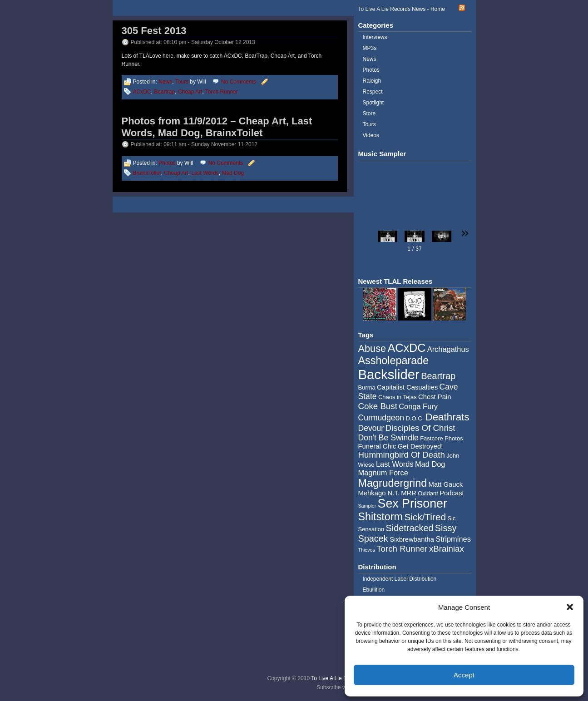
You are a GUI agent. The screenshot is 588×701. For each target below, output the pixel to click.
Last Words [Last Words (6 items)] (395, 464)
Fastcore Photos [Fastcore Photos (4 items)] (441, 438)
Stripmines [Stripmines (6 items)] (453, 539)
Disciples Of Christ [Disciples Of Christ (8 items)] (420, 428)
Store (369, 114)
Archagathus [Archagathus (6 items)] (448, 349)
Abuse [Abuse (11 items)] (372, 348)
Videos (371, 135)
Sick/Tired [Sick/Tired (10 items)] (425, 517)
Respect (373, 92)
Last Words (205, 173)
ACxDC (142, 92)
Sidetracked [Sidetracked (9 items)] (410, 528)
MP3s (370, 48)
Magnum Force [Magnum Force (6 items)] (383, 473)
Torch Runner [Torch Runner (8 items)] (402, 549)
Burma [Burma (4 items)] (367, 388)
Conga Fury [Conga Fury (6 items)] (418, 406)
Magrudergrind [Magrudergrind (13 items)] (393, 483)
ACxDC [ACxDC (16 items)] (406, 348)
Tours (182, 82)
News (165, 82)
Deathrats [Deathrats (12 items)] (447, 417)
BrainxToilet (147, 173)
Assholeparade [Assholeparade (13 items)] (394, 360)
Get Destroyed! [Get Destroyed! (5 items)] (420, 446)
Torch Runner (222, 92)
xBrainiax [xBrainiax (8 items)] (447, 549)
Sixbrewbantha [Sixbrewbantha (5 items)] (412, 539)
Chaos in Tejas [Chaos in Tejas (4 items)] (398, 397)
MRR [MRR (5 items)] (409, 493)
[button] (570, 607)
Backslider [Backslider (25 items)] (389, 374)
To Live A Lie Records (337, 678)
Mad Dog (233, 173)
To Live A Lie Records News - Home (402, 9)
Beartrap (164, 92)
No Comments (239, 82)
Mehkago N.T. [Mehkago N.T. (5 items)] (379, 493)
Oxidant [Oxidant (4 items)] (428, 493)
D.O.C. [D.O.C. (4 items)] (415, 418)
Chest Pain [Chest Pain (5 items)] (435, 397)
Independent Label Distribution (400, 579)
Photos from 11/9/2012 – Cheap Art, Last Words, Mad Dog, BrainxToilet (217, 127)
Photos (167, 163)
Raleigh (372, 81)
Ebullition (374, 590)
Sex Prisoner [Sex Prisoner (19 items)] (413, 504)
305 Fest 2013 (154, 31)
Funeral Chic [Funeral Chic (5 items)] (377, 446)
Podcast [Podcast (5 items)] (452, 493)
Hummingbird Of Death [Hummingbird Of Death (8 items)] (402, 455)
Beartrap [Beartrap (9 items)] (438, 376)
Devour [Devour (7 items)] (371, 428)
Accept (464, 675)
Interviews (375, 37)
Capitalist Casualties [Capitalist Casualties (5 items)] (407, 387)
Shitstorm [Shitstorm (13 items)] (381, 517)
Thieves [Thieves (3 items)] (367, 550)
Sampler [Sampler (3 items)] (367, 506)
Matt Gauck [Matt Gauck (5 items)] (446, 484)
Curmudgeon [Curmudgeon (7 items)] (381, 418)
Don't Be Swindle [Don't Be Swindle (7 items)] (388, 438)
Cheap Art (190, 92)
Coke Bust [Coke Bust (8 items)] (378, 406)
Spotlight (373, 103)
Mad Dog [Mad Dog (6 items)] (430, 464)
